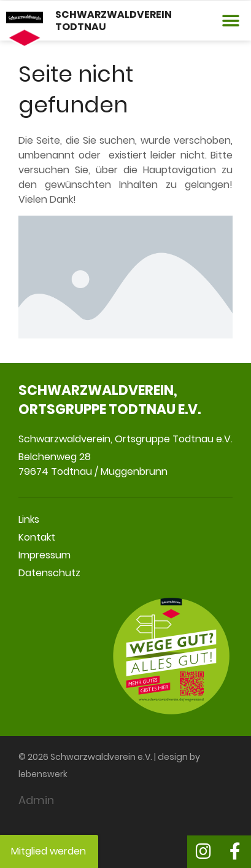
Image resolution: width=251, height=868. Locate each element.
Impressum (44, 555)
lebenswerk (43, 774)
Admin (36, 800)
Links (29, 519)
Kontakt (37, 537)
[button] (231, 21)
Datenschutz (49, 573)
